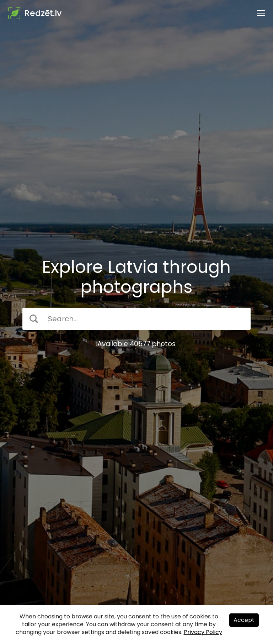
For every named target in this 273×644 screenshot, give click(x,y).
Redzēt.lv (43, 13)
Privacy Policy (203, 632)
